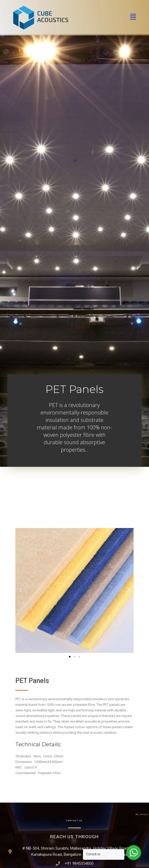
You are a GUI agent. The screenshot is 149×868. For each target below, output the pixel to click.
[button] (70, 657)
